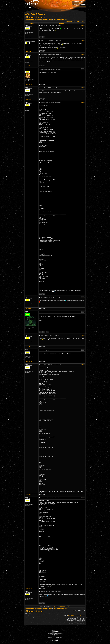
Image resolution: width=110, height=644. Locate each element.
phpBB (53, 637)
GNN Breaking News (47, 20)
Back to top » (29, 37)
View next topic (80, 22)
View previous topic (70, 22)
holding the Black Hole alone (35, 14)
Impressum (55, 640)
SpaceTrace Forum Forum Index (33, 20)
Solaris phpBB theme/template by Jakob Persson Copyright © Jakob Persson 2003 (55, 634)
